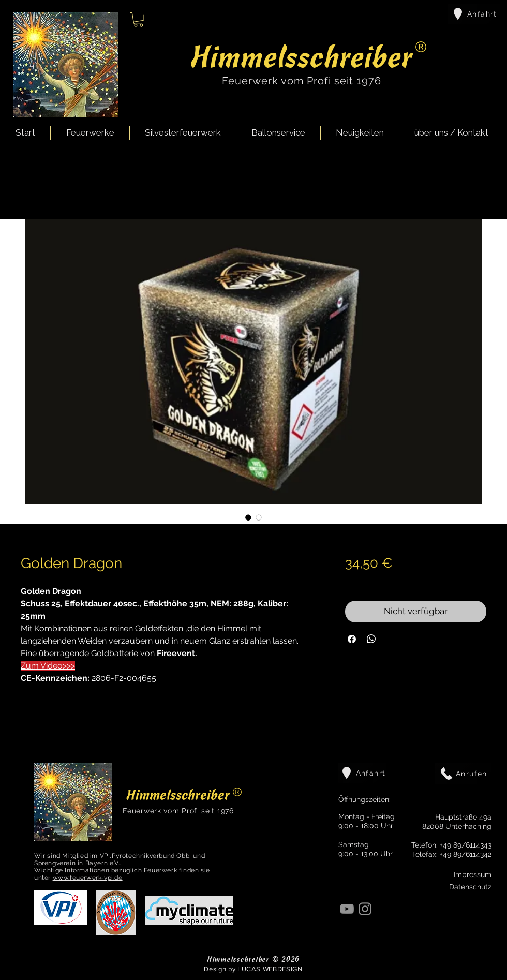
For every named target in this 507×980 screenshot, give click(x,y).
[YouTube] (347, 909)
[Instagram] (365, 909)
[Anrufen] (463, 774)
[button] (138, 20)
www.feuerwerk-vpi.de (88, 878)
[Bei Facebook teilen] (352, 639)
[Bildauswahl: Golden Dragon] (248, 517)
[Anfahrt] (474, 14)
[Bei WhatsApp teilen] (371, 639)
